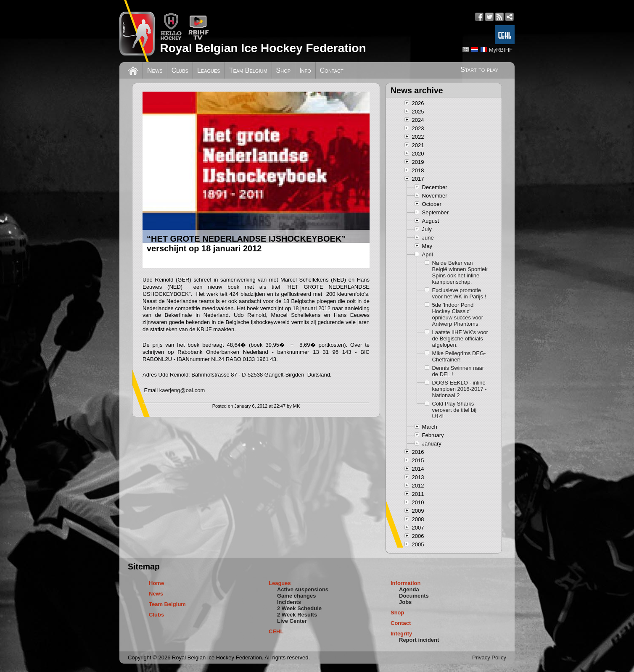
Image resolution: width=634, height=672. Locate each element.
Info (305, 70)
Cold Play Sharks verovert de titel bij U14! (454, 410)
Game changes (297, 596)
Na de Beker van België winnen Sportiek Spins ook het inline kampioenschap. (460, 272)
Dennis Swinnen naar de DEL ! (458, 371)
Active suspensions (303, 589)
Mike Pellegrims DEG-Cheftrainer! (459, 356)
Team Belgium (248, 70)
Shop (284, 70)
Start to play (479, 70)
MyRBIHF (501, 50)
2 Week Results (297, 615)
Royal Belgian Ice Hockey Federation (263, 48)
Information (406, 583)
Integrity (401, 634)
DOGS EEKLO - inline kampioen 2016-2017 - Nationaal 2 (460, 389)
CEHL (276, 631)
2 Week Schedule (299, 608)
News (155, 70)
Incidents (289, 602)
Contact (332, 70)
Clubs (180, 70)
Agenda (409, 589)
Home (156, 583)
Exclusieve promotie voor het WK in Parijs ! (459, 293)
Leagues (209, 70)
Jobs (405, 602)
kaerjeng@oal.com (182, 390)
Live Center (292, 621)
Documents (414, 596)
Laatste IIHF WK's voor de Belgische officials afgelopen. (460, 339)
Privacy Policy (489, 658)
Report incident (419, 640)
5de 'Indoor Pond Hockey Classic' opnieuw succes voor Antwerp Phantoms (458, 314)
